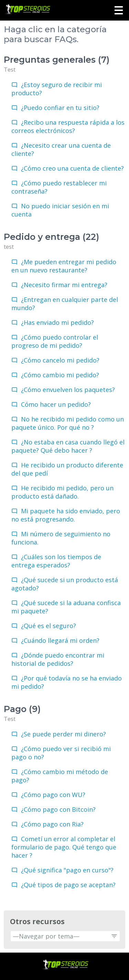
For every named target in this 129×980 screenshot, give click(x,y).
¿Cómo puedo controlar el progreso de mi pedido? (55, 341)
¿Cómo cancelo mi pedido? (60, 360)
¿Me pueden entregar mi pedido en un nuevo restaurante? (64, 266)
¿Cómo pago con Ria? (52, 824)
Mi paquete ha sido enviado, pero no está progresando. (66, 515)
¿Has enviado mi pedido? (57, 322)
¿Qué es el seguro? (49, 626)
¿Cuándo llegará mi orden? (60, 640)
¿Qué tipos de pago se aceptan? (68, 885)
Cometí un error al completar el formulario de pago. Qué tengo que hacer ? (64, 847)
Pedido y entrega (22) (51, 237)
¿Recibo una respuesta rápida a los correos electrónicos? (68, 126)
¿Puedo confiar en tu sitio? (60, 108)
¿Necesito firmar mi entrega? (64, 285)
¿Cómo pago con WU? (53, 795)
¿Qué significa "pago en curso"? (67, 870)
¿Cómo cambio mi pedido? (60, 375)
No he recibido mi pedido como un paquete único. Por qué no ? (68, 423)
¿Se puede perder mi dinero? (63, 734)
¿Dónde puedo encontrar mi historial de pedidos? (58, 659)
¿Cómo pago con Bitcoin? (58, 809)
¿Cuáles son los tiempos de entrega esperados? (56, 561)
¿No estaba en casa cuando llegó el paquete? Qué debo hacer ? (68, 446)
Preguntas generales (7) (57, 60)
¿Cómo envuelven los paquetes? (68, 390)
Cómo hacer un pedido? (56, 404)
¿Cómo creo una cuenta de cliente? (72, 168)
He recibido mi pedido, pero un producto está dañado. (62, 492)
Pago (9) (22, 709)
